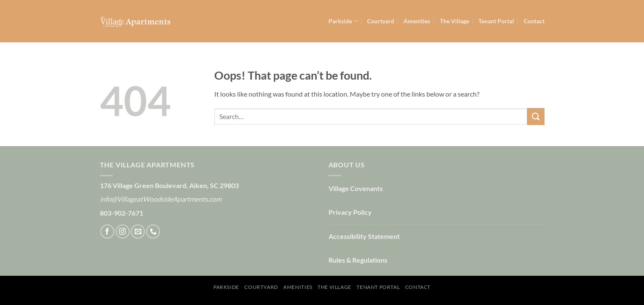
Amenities (417, 21)
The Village (455, 21)
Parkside (343, 21)
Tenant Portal (496, 21)
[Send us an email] (138, 232)
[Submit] (536, 116)
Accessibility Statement (364, 236)
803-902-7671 (122, 213)
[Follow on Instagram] (123, 232)
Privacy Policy (350, 212)
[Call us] (153, 232)
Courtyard (381, 21)
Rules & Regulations (358, 260)
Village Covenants (356, 188)
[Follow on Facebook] (107, 232)
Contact (534, 21)
